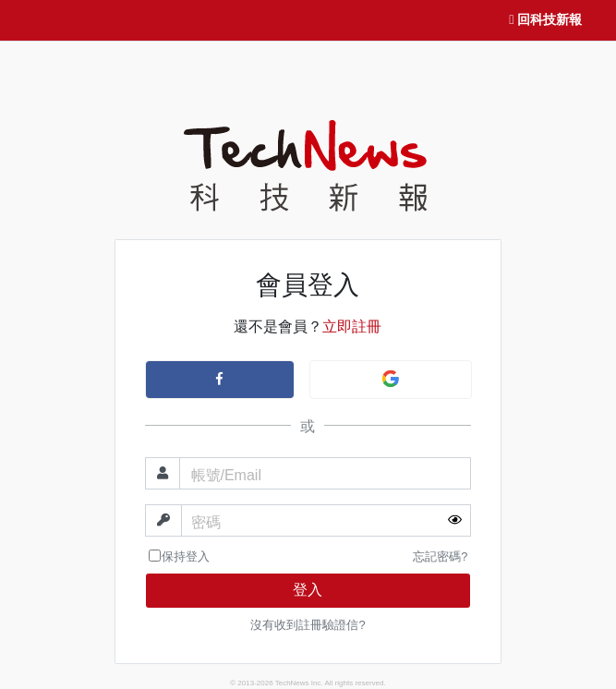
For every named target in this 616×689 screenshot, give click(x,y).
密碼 (206, 522)
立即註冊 (352, 326)
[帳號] (326, 473)
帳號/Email (226, 475)
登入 (308, 590)
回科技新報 (545, 20)
